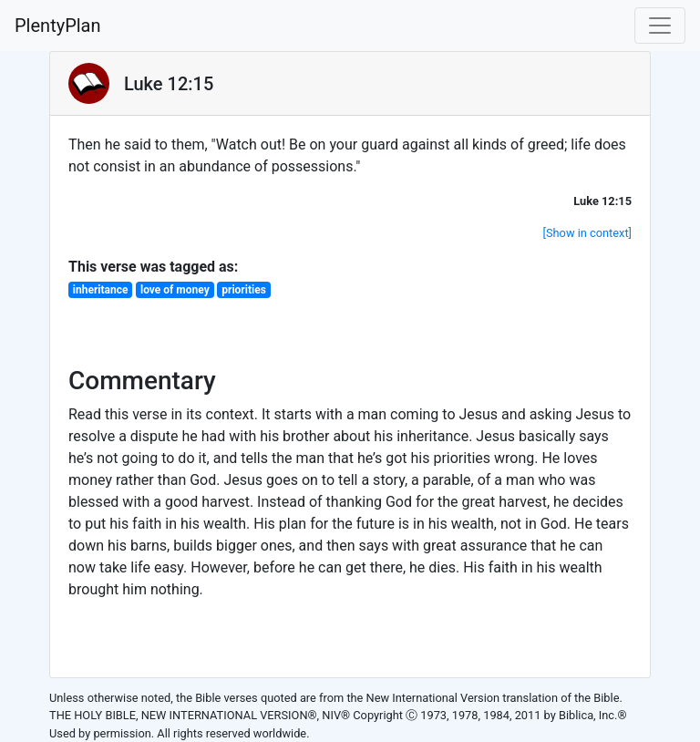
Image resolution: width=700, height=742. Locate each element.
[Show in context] (587, 233)
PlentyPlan (58, 26)
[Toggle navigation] (660, 26)
